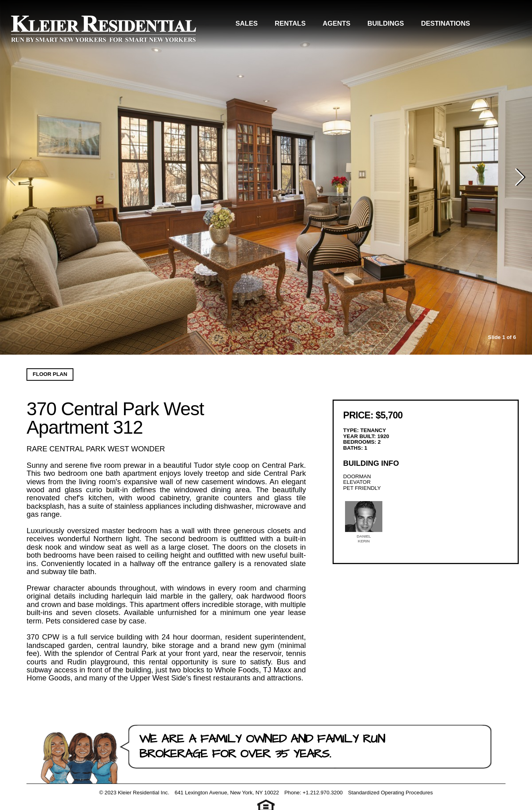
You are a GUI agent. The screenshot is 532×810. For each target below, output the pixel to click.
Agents (351, 25)
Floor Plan (50, 374)
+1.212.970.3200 (323, 793)
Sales (261, 25)
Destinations (460, 25)
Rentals (304, 25)
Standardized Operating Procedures (390, 793)
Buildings (400, 25)
